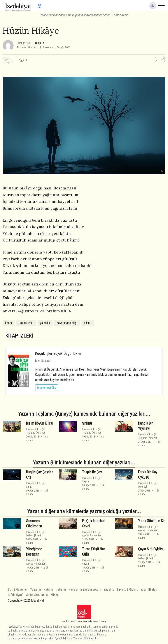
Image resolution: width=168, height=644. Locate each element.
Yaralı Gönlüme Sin (152, 521)
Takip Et (39, 43)
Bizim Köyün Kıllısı (39, 423)
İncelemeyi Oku (47, 388)
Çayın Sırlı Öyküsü (151, 549)
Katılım (48, 590)
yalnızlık (45, 323)
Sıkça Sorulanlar (37, 595)
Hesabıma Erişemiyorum (85, 590)
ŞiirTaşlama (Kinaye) (36, 431)
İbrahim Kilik (24, 43)
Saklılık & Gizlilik (127, 590)
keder (9, 323)
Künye (55, 595)
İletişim (61, 590)
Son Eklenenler (18, 590)
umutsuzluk (26, 323)
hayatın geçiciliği (67, 323)
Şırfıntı (87, 423)
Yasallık (109, 590)
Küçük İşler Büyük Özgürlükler (58, 353)
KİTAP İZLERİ (19, 336)
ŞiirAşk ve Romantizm (92, 534)
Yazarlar (36, 590)
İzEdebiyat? (16, 595)
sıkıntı (88, 323)
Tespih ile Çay (92, 472)
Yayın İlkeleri (149, 590)
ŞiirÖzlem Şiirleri (36, 534)
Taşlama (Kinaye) (26, 47)
